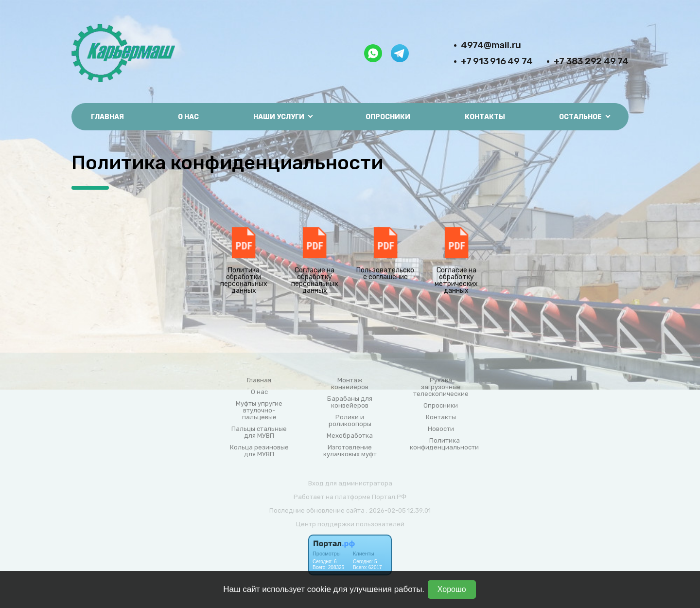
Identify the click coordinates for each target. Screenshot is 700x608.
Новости (441, 429)
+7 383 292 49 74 (591, 61)
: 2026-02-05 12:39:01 (398, 510)
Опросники (388, 117)
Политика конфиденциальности (444, 444)
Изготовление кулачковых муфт (350, 451)
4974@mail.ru (491, 45)
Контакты (485, 117)
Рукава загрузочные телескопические (441, 387)
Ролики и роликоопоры (350, 421)
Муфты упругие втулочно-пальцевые (259, 411)
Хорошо (452, 589)
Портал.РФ (389, 497)
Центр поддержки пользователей (350, 524)
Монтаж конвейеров (350, 384)
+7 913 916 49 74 (497, 61)
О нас (188, 117)
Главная (107, 117)
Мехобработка (350, 436)
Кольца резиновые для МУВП (259, 451)
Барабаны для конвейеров (350, 402)
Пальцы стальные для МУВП (259, 432)
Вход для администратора (350, 483)
